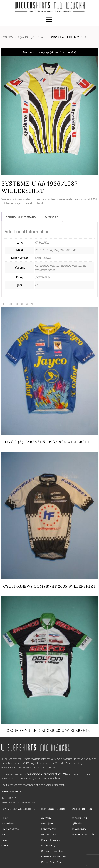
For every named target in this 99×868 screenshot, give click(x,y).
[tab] (22, 217)
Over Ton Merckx (10, 829)
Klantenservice (49, 829)
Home (54, 37)
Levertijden (47, 823)
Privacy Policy (48, 846)
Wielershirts (8, 823)
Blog (4, 835)
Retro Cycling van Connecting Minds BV (44, 774)
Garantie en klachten (52, 851)
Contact (5, 846)
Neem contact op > (11, 791)
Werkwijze (52, 217)
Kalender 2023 (79, 818)
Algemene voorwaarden (54, 857)
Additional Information (22, 217)
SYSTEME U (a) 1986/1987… (79, 37)
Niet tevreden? (49, 835)
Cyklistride (77, 823)
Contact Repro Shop (52, 862)
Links (4, 840)
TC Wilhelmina (79, 829)
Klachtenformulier (50, 840)
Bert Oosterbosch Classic (85, 835)
